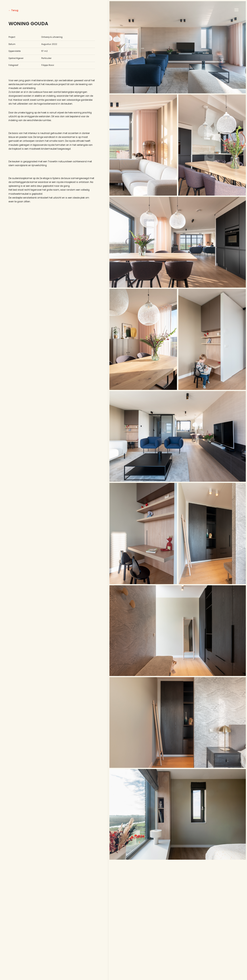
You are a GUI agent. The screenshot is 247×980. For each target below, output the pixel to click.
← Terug (13, 10)
